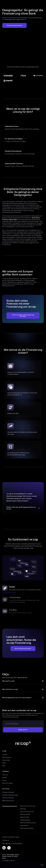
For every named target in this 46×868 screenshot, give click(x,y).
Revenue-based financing (28, 823)
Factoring (23, 809)
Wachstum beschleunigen (10, 795)
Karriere (5, 778)
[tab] (23, 589)
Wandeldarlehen (25, 820)
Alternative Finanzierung (28, 806)
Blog (4, 766)
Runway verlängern (8, 792)
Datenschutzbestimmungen (11, 837)
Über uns (5, 775)
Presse (4, 780)
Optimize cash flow (8, 798)
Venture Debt (24, 826)
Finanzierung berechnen (14, 25)
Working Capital (25, 814)
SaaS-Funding (25, 817)
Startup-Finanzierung (27, 812)
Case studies (6, 760)
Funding (5, 755)
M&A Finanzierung (8, 801)
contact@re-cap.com (9, 861)
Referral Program (8, 783)
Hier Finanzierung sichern (23, 649)
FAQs (4, 763)
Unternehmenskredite (27, 828)
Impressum (6, 840)
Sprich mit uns (23, 678)
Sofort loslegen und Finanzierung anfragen (23, 316)
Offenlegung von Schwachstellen (12, 844)
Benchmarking (7, 757)
